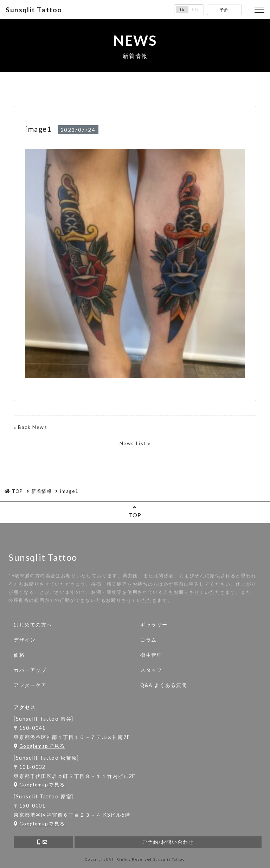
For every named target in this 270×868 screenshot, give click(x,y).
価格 (19, 655)
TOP (135, 511)
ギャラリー (154, 625)
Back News (33, 427)
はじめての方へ (33, 625)
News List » (135, 443)
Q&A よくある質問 (164, 685)
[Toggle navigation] (259, 10)
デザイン (25, 640)
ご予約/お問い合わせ (168, 842)
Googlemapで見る (39, 746)
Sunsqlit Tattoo (34, 10)
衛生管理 (151, 655)
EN (195, 10)
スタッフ (151, 670)
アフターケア (30, 685)
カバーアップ (30, 670)
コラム (149, 640)
